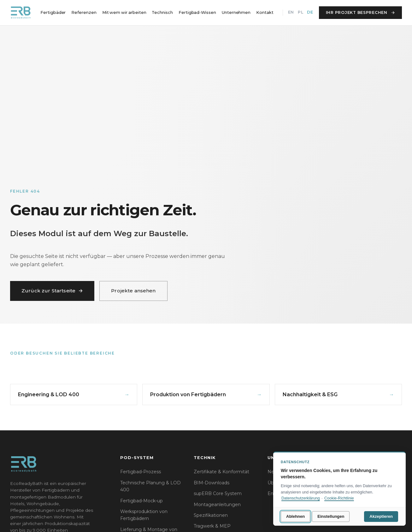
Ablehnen (295, 516)
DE (310, 12)
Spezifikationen (211, 515)
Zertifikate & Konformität (221, 472)
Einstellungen (331, 516)
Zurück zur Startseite (52, 291)
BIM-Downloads (212, 483)
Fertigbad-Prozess (141, 472)
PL (300, 12)
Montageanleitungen (217, 505)
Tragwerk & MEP (212, 526)
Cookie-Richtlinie (339, 498)
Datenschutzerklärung (301, 498)
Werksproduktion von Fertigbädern (144, 515)
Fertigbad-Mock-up (141, 501)
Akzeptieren (381, 516)
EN (291, 12)
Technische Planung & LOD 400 (150, 486)
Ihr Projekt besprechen (360, 12)
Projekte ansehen (133, 291)
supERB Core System (218, 493)
